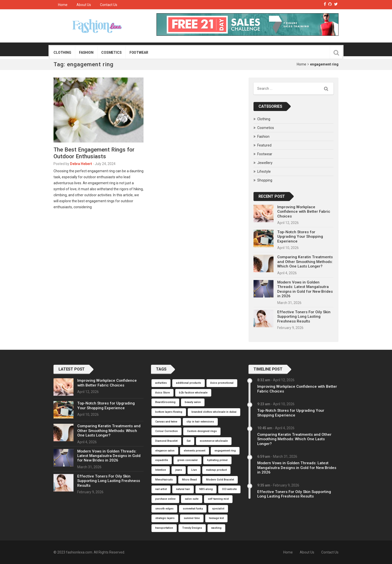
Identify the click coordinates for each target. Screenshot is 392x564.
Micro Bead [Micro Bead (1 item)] (189, 480)
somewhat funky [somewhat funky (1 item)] (193, 509)
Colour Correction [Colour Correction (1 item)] (166, 431)
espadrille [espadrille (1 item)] (162, 460)
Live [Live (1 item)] (194, 470)
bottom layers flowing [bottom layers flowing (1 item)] (169, 412)
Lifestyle (264, 171)
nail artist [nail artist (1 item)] (161, 489)
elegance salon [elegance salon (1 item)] (165, 451)
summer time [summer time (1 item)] (192, 518)
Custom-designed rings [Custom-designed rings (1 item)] (202, 431)
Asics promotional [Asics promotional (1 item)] (222, 383)
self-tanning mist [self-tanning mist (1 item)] (218, 499)
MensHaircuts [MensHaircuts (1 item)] (164, 480)
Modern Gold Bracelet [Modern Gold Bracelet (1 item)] (220, 480)
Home (63, 5)
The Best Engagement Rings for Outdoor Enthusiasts (94, 153)
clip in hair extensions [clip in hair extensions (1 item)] (200, 422)
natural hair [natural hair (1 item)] (183, 489)
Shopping (265, 180)
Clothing (62, 52)
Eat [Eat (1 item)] (189, 441)
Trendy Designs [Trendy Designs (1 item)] (192, 528)
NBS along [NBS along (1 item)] (206, 489)
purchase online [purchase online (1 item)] (165, 499)
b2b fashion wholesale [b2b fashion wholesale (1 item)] (193, 393)
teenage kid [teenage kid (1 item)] (216, 518)
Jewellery (265, 163)
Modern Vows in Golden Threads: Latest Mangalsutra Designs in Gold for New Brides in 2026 (305, 289)
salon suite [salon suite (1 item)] (192, 499)
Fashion (86, 52)
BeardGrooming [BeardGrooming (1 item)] (165, 402)
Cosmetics (111, 52)
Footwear (139, 52)
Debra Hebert (81, 164)
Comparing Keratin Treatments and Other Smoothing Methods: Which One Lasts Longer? (305, 262)
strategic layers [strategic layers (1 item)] (165, 518)
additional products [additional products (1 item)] (188, 383)
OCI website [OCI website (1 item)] (229, 489)
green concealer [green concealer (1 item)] (187, 460)
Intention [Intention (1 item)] (161, 470)
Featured (264, 145)
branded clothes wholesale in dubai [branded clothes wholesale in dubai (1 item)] (214, 412)
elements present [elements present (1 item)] (194, 451)
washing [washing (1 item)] (216, 528)
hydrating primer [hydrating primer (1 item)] (217, 460)
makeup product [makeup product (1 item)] (216, 470)
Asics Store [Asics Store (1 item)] (162, 393)
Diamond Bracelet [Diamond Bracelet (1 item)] (166, 441)
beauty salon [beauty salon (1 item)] (193, 402)
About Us (84, 5)
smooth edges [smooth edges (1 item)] (164, 509)
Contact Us (109, 5)
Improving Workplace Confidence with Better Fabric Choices (304, 212)
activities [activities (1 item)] (161, 383)
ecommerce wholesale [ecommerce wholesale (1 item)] (214, 441)
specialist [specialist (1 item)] (218, 509)
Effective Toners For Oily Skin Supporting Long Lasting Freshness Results (304, 317)
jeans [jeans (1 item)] (179, 470)
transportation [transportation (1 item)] (164, 528)
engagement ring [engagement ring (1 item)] (225, 451)
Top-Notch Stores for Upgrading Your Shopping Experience (300, 237)
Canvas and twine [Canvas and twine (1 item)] (166, 422)
